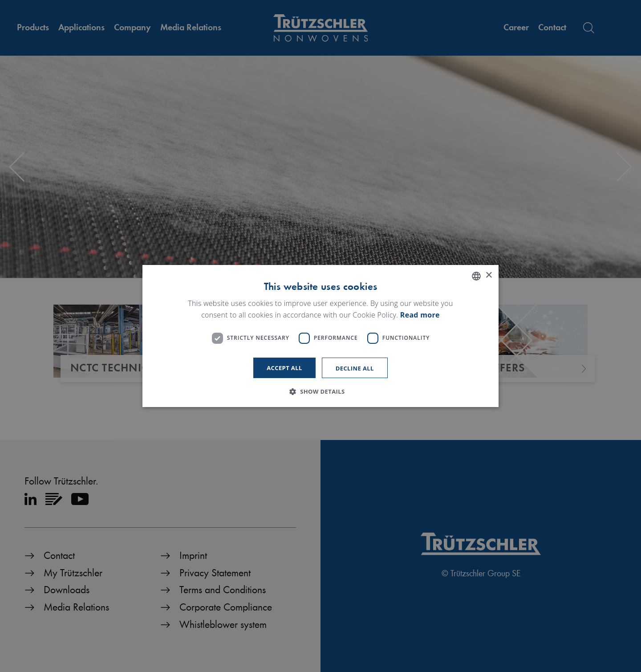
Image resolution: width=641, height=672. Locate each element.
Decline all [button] (355, 368)
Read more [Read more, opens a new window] (420, 315)
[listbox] (476, 276)
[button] (320, 391)
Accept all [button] (284, 368)
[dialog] (320, 336)
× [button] (489, 275)
